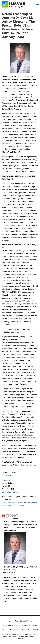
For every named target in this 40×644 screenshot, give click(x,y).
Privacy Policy (26, 629)
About (11, 621)
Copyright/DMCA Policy (10, 629)
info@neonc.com (9, 475)
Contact (36, 629)
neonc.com (19, 332)
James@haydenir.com (11, 492)
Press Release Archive (23, 621)
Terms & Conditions (29, 625)
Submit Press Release (12, 625)
